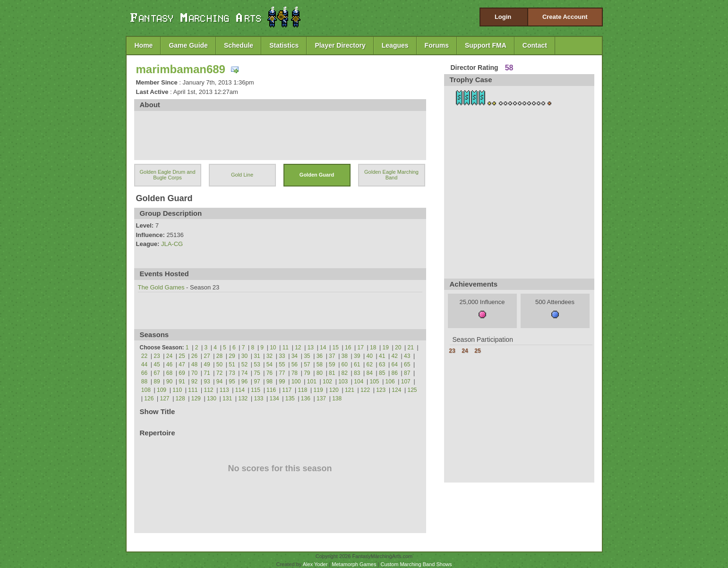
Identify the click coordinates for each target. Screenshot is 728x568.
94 (219, 381)
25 (182, 356)
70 (194, 373)
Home (144, 45)
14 (323, 348)
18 (373, 348)
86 (395, 373)
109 (162, 390)
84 (370, 373)
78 (295, 373)
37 (332, 356)
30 (244, 356)
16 (348, 348)
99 (282, 381)
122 (365, 390)
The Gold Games (161, 287)
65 (407, 365)
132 (243, 398)
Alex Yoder (315, 564)
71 (207, 373)
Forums (437, 45)
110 (177, 390)
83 (357, 373)
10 (273, 348)
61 (357, 365)
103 (343, 381)
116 (271, 390)
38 (345, 356)
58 (320, 365)
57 (307, 365)
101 (312, 381)
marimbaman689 (181, 69)
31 (257, 356)
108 (146, 390)
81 (332, 373)
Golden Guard (317, 175)
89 (157, 381)
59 (332, 365)
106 (390, 381)
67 (157, 373)
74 (244, 373)
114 (240, 390)
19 (386, 348)
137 (321, 398)
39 (357, 356)
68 (169, 373)
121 (350, 390)
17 (361, 348)
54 (270, 365)
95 (232, 381)
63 (382, 365)
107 (406, 381)
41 (382, 356)
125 (412, 390)
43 (407, 356)
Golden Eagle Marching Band (391, 175)
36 (320, 356)
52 (244, 365)
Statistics (284, 45)
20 (398, 348)
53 (257, 365)
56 (295, 365)
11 (286, 348)
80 (320, 373)
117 (287, 390)
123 (381, 390)
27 (207, 356)
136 (306, 398)
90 (169, 381)
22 (144, 356)
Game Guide (188, 45)
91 (182, 381)
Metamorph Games (354, 564)
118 (302, 390)
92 (194, 381)
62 (370, 365)
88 (144, 381)
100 (296, 381)
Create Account (565, 17)
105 (374, 381)
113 (224, 390)
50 (219, 365)
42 (395, 356)
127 (164, 398)
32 (270, 356)
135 (290, 398)
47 (182, 365)
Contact (535, 45)
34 (295, 356)
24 (169, 356)
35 (307, 356)
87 (407, 373)
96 (244, 381)
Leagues (395, 45)
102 (327, 381)
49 (207, 365)
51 (232, 365)
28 (219, 356)
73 (232, 373)
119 (318, 390)
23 (157, 356)
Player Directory (340, 45)
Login (503, 17)
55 (282, 365)
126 (149, 398)
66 (144, 373)
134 (274, 398)
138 (337, 398)
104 (359, 381)
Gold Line (242, 175)
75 (257, 373)
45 (157, 365)
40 (370, 356)
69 (182, 373)
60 (345, 365)
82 (345, 373)
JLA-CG (172, 244)
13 (311, 348)
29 (232, 356)
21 (411, 348)
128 (180, 398)
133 (258, 398)
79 (307, 373)
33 (282, 356)
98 (270, 381)
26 (194, 356)
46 (169, 365)
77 (282, 373)
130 (212, 398)
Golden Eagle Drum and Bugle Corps (167, 175)
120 (334, 390)
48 (194, 365)
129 (196, 398)
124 (396, 390)
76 (270, 373)
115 (256, 390)
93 (207, 381)
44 (144, 365)
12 (298, 348)
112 (208, 390)
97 (257, 381)
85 (382, 373)
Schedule (239, 45)
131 (227, 398)
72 (219, 373)
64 (395, 365)
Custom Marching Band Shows (416, 564)
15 (336, 348)
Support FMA (486, 45)
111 (193, 390)
